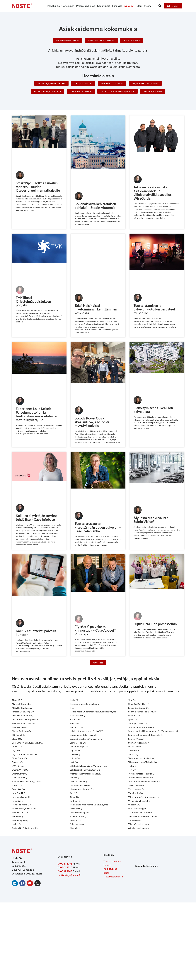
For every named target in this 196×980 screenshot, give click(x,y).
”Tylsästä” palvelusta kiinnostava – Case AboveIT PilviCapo (96, 631)
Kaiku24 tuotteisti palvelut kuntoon (37, 633)
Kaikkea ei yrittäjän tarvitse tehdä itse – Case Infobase (38, 518)
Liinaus (107, 866)
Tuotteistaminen (113, 862)
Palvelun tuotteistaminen (61, 6)
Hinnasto (117, 6)
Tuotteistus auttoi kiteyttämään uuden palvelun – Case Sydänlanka (98, 528)
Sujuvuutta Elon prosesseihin (156, 624)
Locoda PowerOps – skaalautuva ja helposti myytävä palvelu (93, 422)
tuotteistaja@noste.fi (69, 876)
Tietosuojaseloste (113, 877)
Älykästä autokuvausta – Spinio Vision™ (153, 520)
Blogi (139, 6)
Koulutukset (104, 6)
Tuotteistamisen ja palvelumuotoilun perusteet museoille (156, 309)
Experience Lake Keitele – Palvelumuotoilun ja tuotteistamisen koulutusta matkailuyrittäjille (37, 415)
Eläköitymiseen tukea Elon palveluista (154, 410)
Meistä (148, 6)
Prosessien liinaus (86, 6)
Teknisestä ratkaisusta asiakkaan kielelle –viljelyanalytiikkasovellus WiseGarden (153, 193)
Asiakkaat (129, 6)
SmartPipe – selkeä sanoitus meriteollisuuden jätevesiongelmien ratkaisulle (39, 187)
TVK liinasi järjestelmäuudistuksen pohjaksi (34, 301)
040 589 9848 (65, 872)
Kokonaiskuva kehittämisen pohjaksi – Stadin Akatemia (96, 206)
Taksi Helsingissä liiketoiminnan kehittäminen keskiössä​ (97, 309)
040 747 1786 (65, 864)
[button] (160, 6)
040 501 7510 (65, 868)
